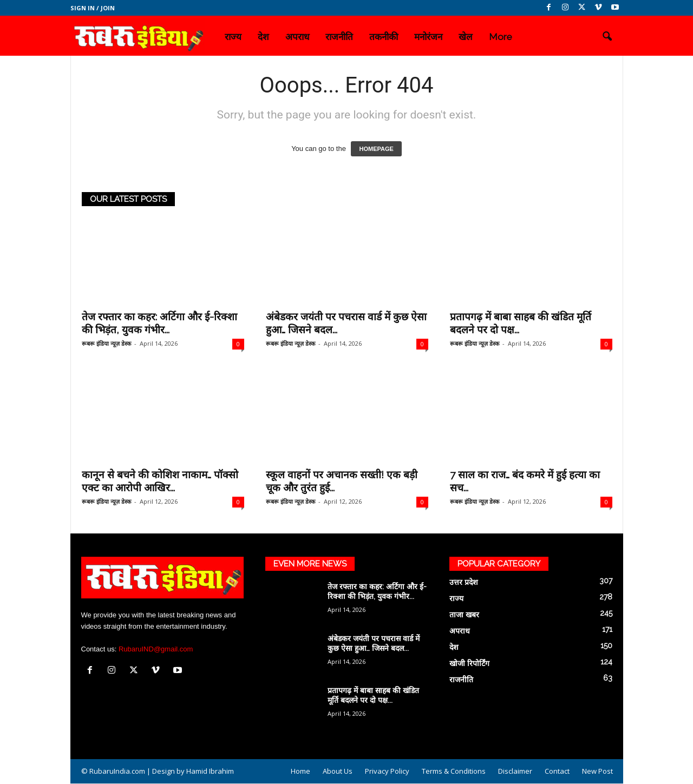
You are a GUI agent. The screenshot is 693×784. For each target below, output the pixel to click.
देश (263, 37)
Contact (557, 771)
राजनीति (339, 37)
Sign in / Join (93, 8)
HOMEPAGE (376, 149)
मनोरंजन (428, 37)
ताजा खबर (464, 615)
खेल (466, 37)
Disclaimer (515, 771)
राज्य (233, 37)
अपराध (297, 37)
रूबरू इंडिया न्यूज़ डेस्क (106, 343)
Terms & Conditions (454, 771)
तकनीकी (384, 37)
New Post (597, 771)
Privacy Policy (387, 771)
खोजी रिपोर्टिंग (469, 663)
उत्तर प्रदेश (464, 582)
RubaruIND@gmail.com (156, 649)
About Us (338, 771)
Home (300, 771)
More (501, 37)
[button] (607, 37)
